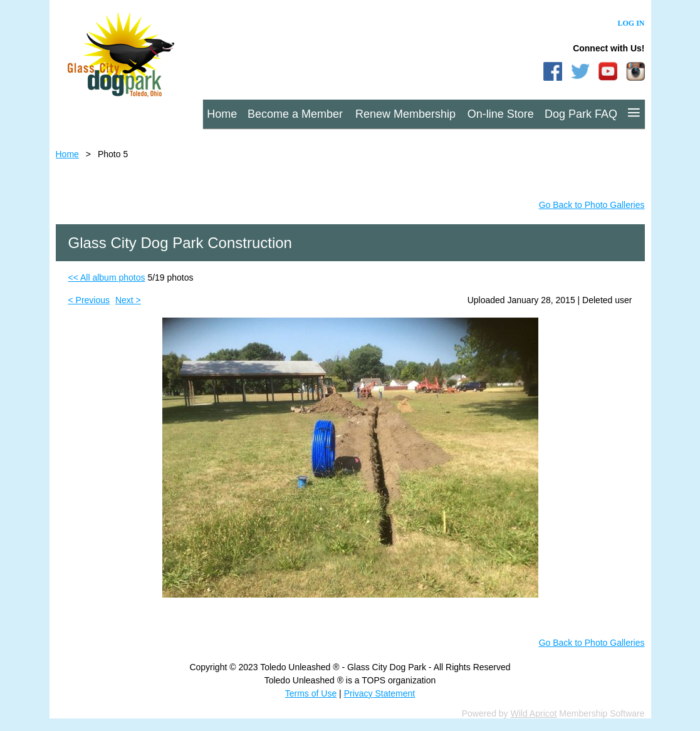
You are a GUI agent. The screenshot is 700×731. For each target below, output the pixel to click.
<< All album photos (107, 277)
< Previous (89, 300)
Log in (631, 23)
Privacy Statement (380, 693)
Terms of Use (311, 693)
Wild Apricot (534, 713)
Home (67, 154)
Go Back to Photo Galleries (592, 205)
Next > (128, 300)
